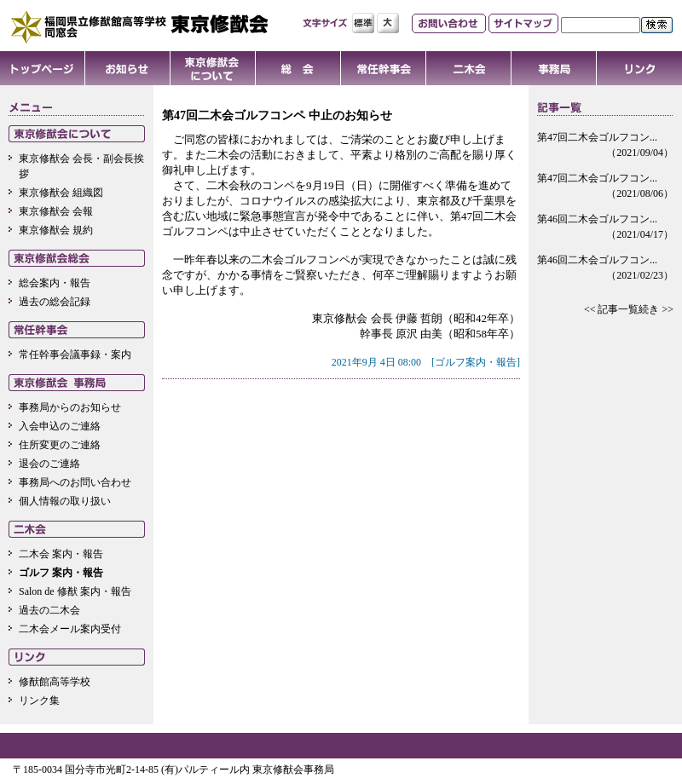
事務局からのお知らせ (70, 407)
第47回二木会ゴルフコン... (605, 146)
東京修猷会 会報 (56, 211)
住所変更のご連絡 (60, 445)
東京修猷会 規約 (56, 230)
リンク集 (39, 700)
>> (668, 309)
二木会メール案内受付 (70, 629)
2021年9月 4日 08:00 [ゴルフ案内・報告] (426, 362)
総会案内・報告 (55, 283)
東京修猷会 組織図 (61, 193)
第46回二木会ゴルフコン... (605, 228)
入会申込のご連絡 (60, 426)
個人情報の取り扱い (65, 501)
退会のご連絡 (49, 464)
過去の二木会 (49, 610)
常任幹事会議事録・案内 (75, 355)
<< (590, 309)
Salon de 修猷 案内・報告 (75, 591)
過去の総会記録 (55, 302)
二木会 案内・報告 (61, 554)
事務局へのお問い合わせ (75, 482)
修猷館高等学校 (55, 682)
